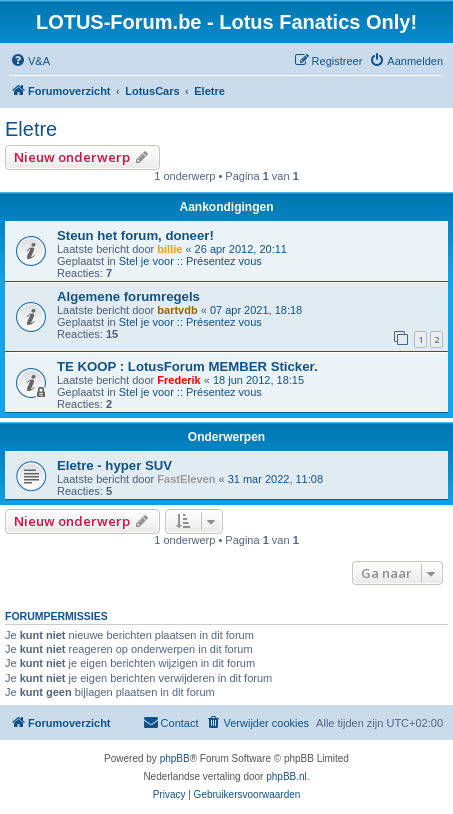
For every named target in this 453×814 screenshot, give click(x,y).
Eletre (31, 129)
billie (169, 249)
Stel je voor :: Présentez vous (190, 261)
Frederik (178, 380)
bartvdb (177, 310)
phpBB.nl (286, 776)
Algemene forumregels (128, 296)
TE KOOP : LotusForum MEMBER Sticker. (187, 366)
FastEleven (186, 479)
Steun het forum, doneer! (135, 235)
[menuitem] (30, 61)
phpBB (175, 758)
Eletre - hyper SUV (114, 465)
